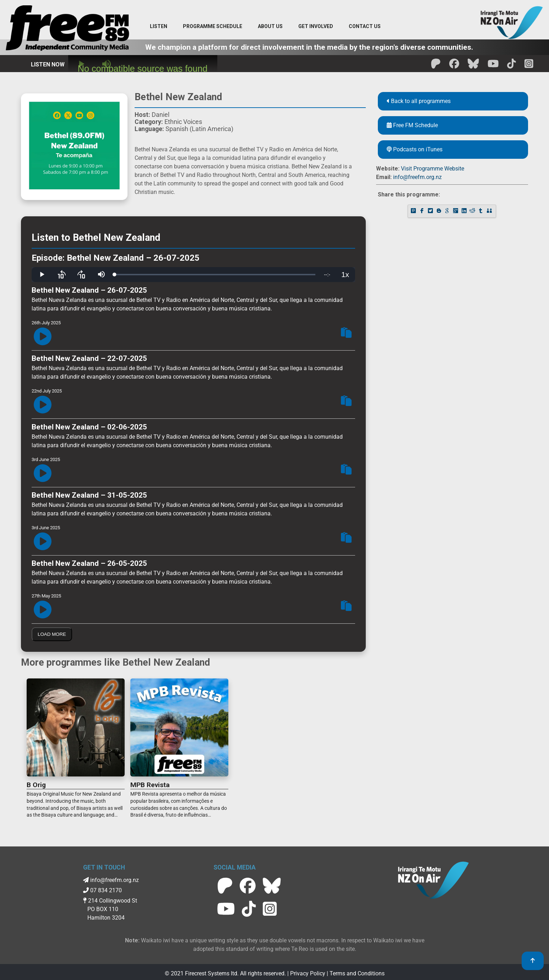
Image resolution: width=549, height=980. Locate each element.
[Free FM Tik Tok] (512, 66)
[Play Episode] (43, 337)
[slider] (215, 275)
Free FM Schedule (412, 125)
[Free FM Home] (67, 29)
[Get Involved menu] (316, 27)
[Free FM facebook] (454, 66)
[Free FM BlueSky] (473, 66)
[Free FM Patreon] (436, 66)
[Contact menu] (365, 27)
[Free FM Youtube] (493, 66)
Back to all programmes (419, 101)
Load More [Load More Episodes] (52, 634)
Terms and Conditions (357, 973)
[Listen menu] (159, 27)
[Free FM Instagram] (529, 66)
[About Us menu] (270, 27)
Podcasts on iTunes (415, 149)
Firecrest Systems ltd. (212, 973)
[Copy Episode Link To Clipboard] (346, 334)
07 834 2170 (102, 890)
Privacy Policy (308, 973)
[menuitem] (213, 27)
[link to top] (533, 961)
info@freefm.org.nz (417, 177)
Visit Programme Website (433, 169)
